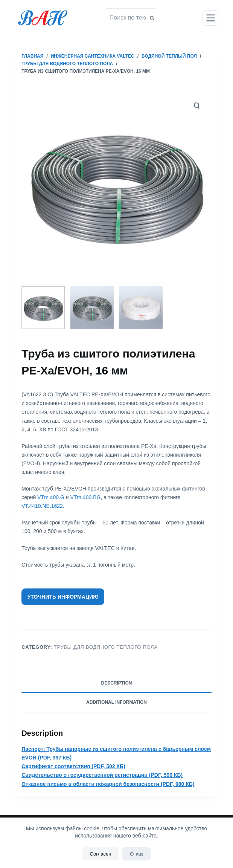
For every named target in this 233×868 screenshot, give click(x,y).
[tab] (116, 683)
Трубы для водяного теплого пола (106, 647)
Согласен (101, 854)
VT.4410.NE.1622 (42, 506)
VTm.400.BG (85, 497)
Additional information (116, 702)
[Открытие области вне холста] (211, 18)
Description (116, 683)
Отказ (136, 854)
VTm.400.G (51, 497)
